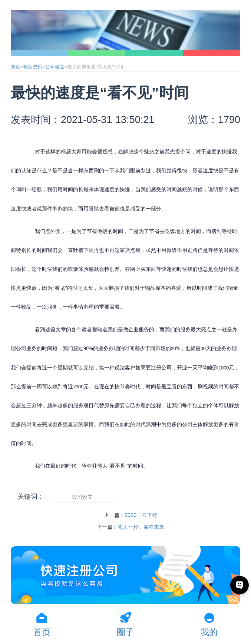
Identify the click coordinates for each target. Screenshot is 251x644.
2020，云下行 (141, 515)
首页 (16, 67)
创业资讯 (33, 67)
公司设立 (55, 67)
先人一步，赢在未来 (141, 527)
